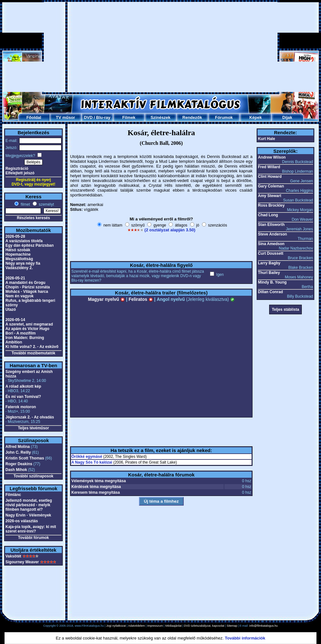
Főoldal (34, 117)
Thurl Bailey (269, 273)
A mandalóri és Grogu (25, 283)
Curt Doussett (271, 253)
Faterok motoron (21, 407)
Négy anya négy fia (23, 263)
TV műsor (66, 117)
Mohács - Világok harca (27, 292)
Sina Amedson (271, 244)
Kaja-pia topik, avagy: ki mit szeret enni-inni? (31, 529)
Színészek (160, 117)
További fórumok (33, 538)
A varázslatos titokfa (24, 241)
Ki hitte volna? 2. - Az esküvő (32, 347)
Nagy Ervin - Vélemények (28, 515)
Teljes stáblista (285, 310)
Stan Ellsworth (271, 225)
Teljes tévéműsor (33, 428)
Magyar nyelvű (106, 299)
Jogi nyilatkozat (116, 626)
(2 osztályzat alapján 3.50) (170, 230)
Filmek (129, 117)
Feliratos (141, 299)
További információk (245, 638)
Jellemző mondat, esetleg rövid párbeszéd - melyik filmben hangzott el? (29, 505)
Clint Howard (270, 177)
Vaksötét (13, 556)
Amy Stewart (270, 196)
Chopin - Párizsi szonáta (28, 287)
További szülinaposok (33, 476)
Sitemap (232, 626)
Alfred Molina (18, 447)
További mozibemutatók (33, 353)
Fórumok (224, 117)
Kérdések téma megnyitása (96, 487)
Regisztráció (17, 169)
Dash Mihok (16, 470)
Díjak (287, 117)
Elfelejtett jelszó (20, 173)
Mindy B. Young (272, 282)
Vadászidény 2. (19, 268)
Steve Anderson (273, 234)
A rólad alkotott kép (23, 386)
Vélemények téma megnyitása (99, 481)
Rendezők (192, 117)
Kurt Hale (266, 139)
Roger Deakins (19, 464)
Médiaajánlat (173, 626)
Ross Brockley (271, 205)
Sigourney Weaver (22, 562)
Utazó (11, 310)
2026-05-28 (15, 236)
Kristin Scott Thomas (25, 458)
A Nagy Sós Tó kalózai (92, 462)
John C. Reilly (18, 452)
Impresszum (155, 626)
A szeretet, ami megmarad (29, 324)
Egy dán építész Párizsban (30, 245)
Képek (256, 117)
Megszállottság (19, 259)
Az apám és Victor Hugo (27, 329)
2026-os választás (22, 521)
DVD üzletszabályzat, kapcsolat (204, 626)
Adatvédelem (136, 626)
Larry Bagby (269, 263)
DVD (88, 117)
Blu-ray (103, 117)
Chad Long (268, 215)
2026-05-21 (15, 278)
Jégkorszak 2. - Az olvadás (30, 417)
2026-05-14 (15, 320)
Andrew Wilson (272, 157)
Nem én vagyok (20, 296)
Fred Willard (269, 167)
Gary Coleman (271, 186)
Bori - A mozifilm (20, 333)
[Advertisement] (161, 47)
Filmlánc (13, 495)
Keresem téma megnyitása (96, 492)
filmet (25, 204)
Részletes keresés (33, 218)
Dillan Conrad (270, 292)
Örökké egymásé (87, 457)
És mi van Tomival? (23, 397)
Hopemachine (18, 254)
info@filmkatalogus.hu (264, 626)
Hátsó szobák (18, 250)
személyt (46, 204)
